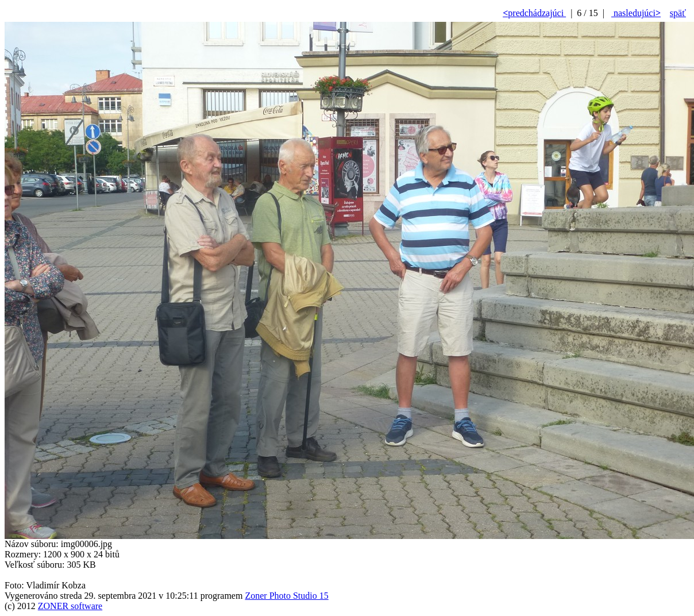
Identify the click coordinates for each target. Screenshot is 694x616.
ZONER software (70, 606)
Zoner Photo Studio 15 (286, 596)
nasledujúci (636, 13)
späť (678, 13)
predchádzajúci (534, 13)
